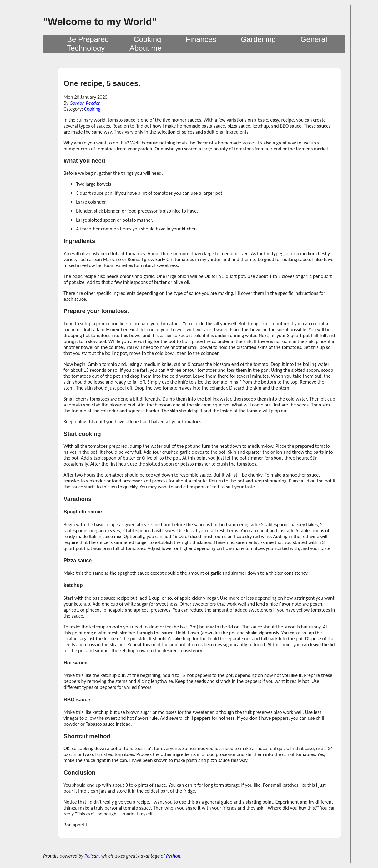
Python (173, 856)
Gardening (258, 39)
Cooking (147, 39)
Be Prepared (88, 39)
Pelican (92, 856)
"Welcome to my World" (100, 22)
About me (146, 48)
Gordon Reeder (85, 103)
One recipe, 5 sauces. (102, 83)
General (314, 39)
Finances (201, 39)
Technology (86, 48)
